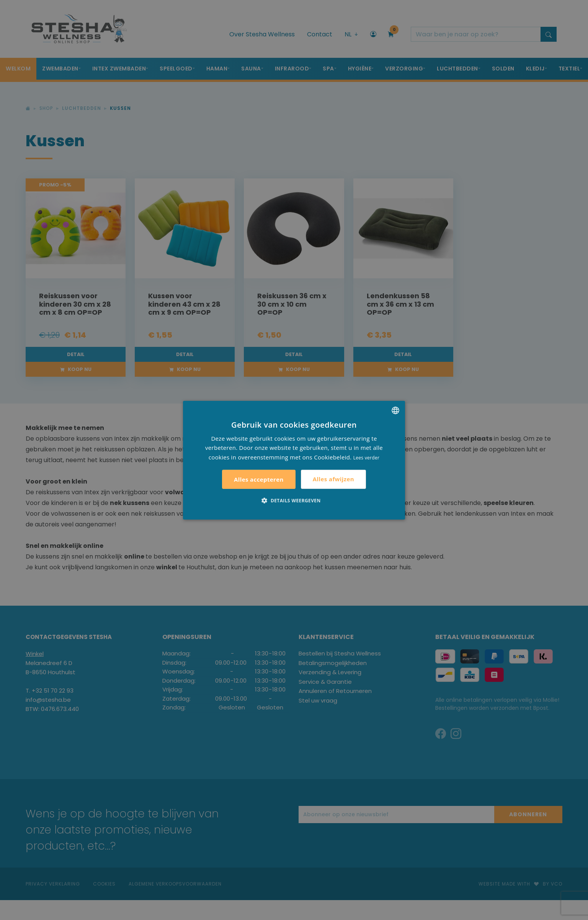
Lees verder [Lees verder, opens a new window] (367, 458)
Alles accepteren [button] (259, 479)
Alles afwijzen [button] (333, 479)
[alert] (294, 460)
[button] (294, 500)
